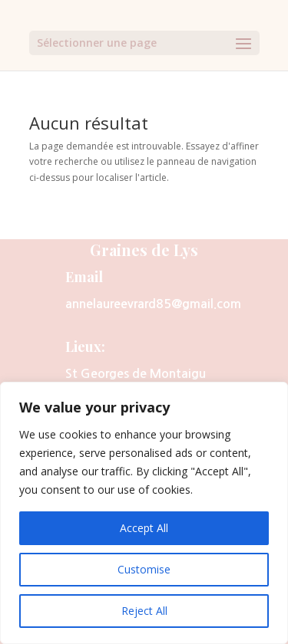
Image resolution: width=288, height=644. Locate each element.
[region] (144, 513)
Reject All (144, 611)
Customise (144, 569)
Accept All (144, 528)
